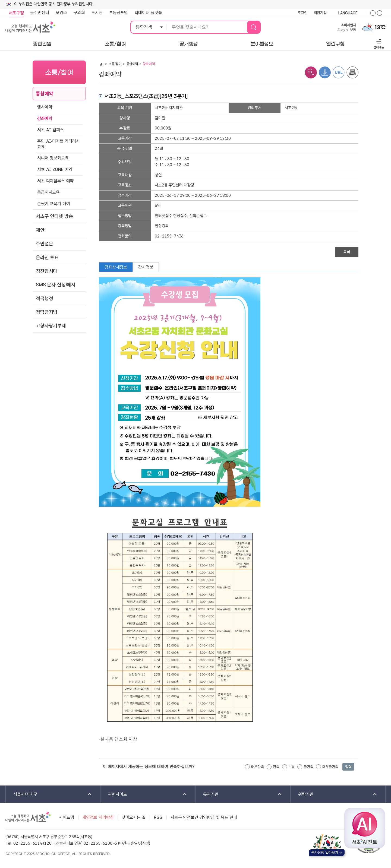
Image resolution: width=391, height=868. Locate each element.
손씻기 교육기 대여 (53, 204)
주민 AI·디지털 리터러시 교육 (59, 144)
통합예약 (44, 94)
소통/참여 (115, 64)
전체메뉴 (378, 43)
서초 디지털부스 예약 (55, 181)
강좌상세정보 (116, 267)
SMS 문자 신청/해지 (56, 285)
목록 (347, 252)
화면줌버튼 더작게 (380, 13)
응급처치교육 (48, 192)
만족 (276, 767)
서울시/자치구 (49, 795)
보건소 (61, 13)
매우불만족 (330, 767)
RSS (158, 817)
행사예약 (45, 107)
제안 (40, 230)
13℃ (380, 27)
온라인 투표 (47, 257)
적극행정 (44, 298)
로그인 (302, 13)
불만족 (308, 767)
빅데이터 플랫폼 (148, 13)
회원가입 (320, 13)
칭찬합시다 (47, 271)
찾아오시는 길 (134, 817)
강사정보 (146, 267)
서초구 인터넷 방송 (54, 216)
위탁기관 (334, 795)
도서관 (97, 13)
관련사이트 (144, 795)
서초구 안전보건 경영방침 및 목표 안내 (204, 817)
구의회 (79, 13)
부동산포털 (119, 13)
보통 (292, 767)
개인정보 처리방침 (98, 817)
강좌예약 (45, 118)
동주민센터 (38, 13)
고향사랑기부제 (51, 326)
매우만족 (258, 767)
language (348, 13)
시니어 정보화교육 (53, 158)
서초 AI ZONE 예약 (55, 170)
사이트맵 (66, 817)
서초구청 (16, 13)
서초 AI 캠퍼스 (51, 130)
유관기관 (239, 795)
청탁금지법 (47, 312)
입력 (348, 767)
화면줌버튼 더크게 (373, 13)
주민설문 (44, 244)
